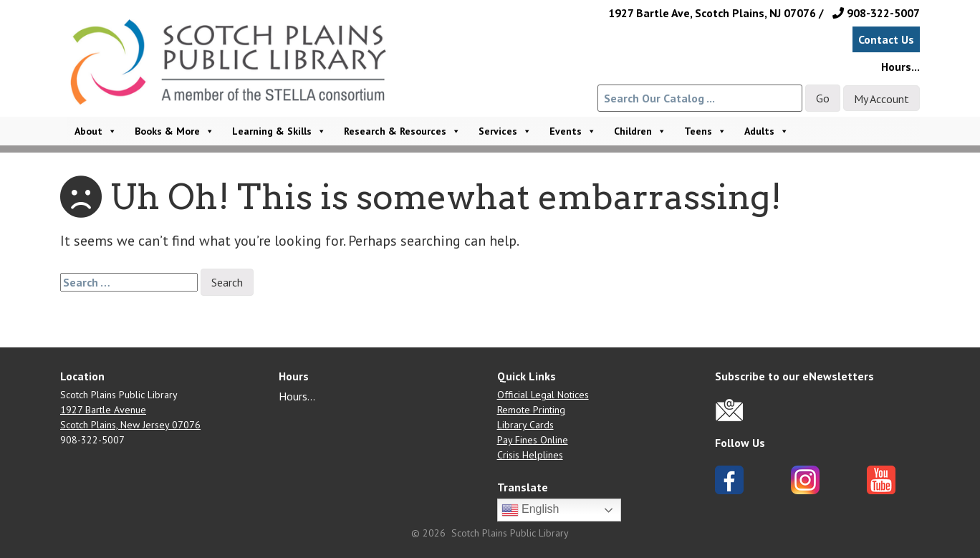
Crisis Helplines (530, 455)
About (96, 131)
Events (573, 131)
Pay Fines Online (533, 440)
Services (505, 131)
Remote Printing (531, 410)
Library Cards (525, 425)
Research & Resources (402, 131)
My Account (881, 99)
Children (640, 131)
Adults (767, 131)
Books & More (174, 131)
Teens (705, 131)
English (530, 510)
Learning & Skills (279, 131)
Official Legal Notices (543, 395)
